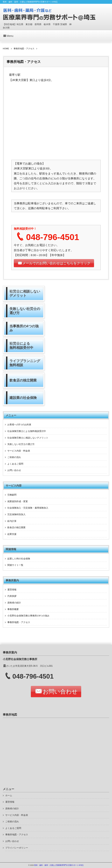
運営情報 (12, 590)
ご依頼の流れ (14, 457)
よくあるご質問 (15, 464)
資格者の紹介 (14, 603)
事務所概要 (13, 609)
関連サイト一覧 (15, 565)
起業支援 (12, 534)
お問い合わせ (14, 470)
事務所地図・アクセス (19, 622)
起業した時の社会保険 (19, 559)
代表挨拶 (12, 596)
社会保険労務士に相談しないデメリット (28, 438)
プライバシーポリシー (17, 848)
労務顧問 (12, 495)
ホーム (9, 795)
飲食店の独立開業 (16, 527)
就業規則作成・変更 (18, 501)
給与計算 (12, 521)
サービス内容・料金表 (19, 451)
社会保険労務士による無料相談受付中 (27, 431)
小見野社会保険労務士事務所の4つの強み (28, 616)
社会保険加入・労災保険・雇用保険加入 (28, 508)
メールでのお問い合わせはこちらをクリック (56, 263)
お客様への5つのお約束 (19, 425)
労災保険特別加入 (16, 514)
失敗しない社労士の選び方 (21, 444)
